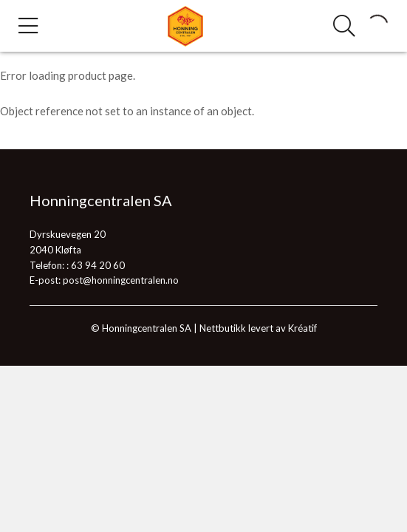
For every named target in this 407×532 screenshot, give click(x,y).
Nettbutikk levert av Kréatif (258, 328)
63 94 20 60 (98, 265)
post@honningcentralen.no (121, 280)
